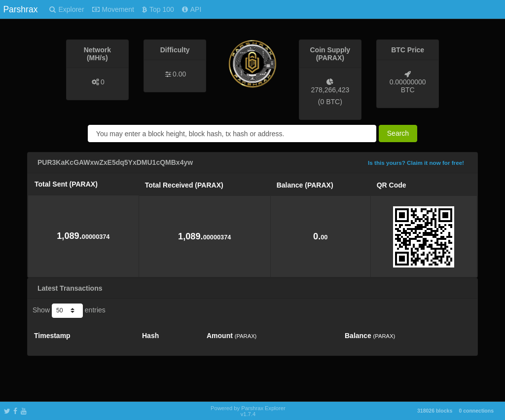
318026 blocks (435, 411)
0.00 (179, 74)
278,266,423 (330, 90)
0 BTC (330, 102)
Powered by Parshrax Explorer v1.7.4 (248, 411)
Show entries (69, 310)
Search (398, 133)
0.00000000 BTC (408, 86)
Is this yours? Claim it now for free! (416, 163)
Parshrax (20, 9)
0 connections (476, 411)
